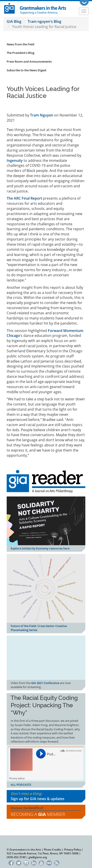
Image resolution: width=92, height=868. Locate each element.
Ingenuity (15, 161)
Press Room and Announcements (29, 61)
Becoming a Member (38, 814)
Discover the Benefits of (46, 812)
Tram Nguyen (42, 115)
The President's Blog (20, 53)
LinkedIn (34, 862)
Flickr (49, 862)
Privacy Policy (73, 850)
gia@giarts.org (38, 857)
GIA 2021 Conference (45, 683)
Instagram (26, 862)
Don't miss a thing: (46, 796)
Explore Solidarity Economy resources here (40, 548)
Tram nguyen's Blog (44, 21)
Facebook (11, 862)
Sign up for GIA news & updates (38, 799)
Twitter (19, 862)
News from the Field (20, 44)
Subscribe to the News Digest (27, 70)
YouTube (42, 862)
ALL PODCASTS (21, 785)
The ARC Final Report (24, 198)
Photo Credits (53, 850)
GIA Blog (14, 21)
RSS (57, 862)
